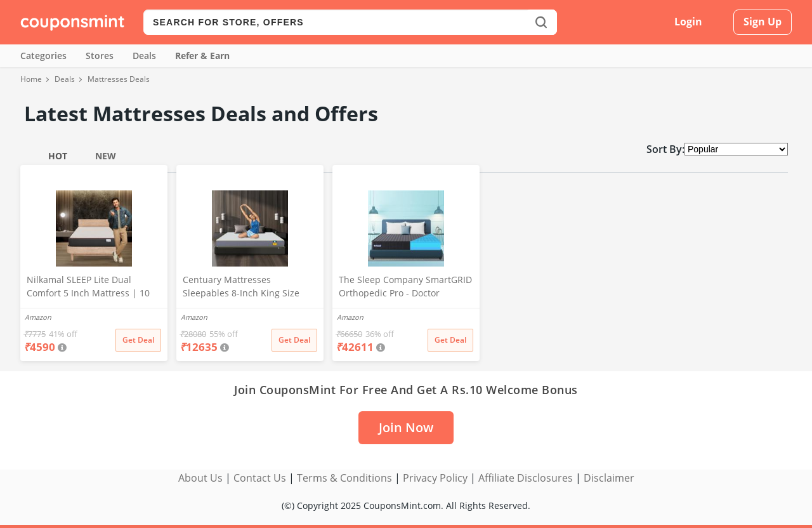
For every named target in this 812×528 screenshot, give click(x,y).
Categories (43, 56)
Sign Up (763, 22)
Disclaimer (609, 478)
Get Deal (138, 340)
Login (688, 22)
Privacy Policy (435, 478)
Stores (100, 56)
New (106, 156)
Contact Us (260, 478)
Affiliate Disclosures (526, 478)
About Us (200, 478)
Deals (144, 56)
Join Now (406, 427)
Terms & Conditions (344, 478)
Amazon (38, 317)
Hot (58, 156)
